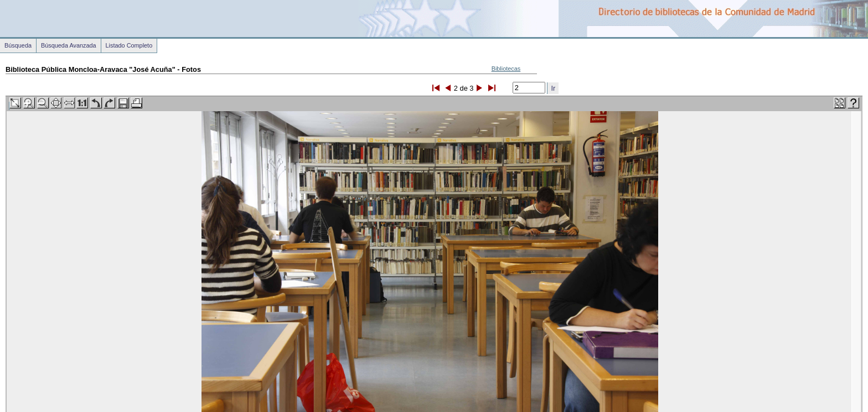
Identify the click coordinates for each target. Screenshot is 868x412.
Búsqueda (18, 45)
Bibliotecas (506, 69)
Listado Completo (129, 45)
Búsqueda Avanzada (69, 45)
